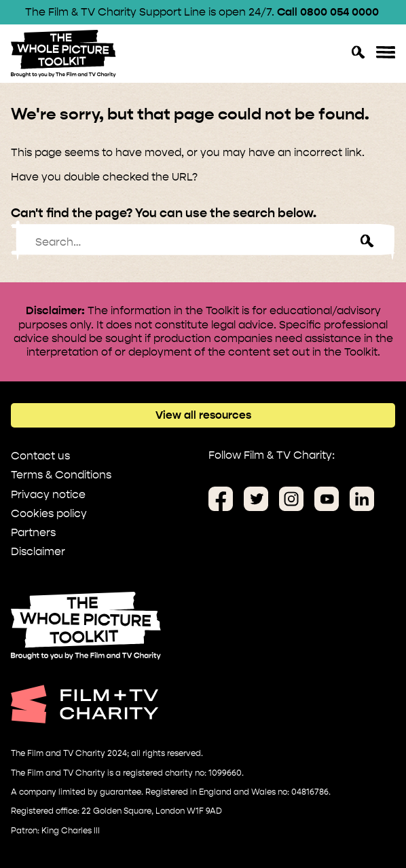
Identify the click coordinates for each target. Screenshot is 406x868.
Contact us (40, 456)
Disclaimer (38, 551)
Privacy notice (48, 494)
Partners (33, 532)
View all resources (203, 415)
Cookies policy (49, 513)
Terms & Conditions (61, 475)
